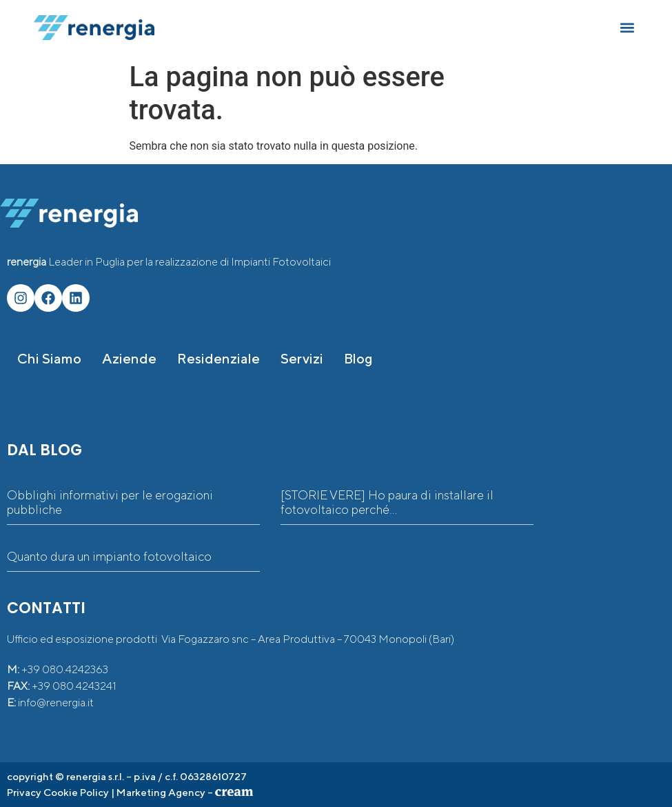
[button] (627, 28)
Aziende (129, 358)
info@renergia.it (56, 703)
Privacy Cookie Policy (58, 792)
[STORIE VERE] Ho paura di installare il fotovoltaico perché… (387, 502)
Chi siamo (49, 358)
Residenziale (218, 358)
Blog (358, 358)
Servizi (302, 358)
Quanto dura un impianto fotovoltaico (109, 556)
